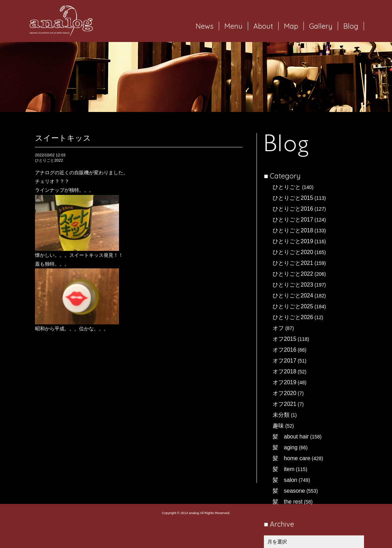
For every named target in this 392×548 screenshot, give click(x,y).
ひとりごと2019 (293, 241)
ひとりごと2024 (293, 296)
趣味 (278, 426)
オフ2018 (285, 371)
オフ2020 (285, 393)
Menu (233, 26)
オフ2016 (285, 350)
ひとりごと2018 (293, 230)
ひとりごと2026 (293, 317)
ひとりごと (287, 187)
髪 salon (285, 480)
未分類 (281, 415)
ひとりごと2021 (293, 263)
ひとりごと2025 (293, 306)
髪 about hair (291, 437)
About (263, 26)
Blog (351, 26)
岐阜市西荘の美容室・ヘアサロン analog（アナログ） (61, 21)
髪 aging (285, 447)
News (205, 26)
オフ (278, 328)
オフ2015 (285, 339)
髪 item (283, 469)
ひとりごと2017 (293, 220)
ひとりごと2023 (293, 285)
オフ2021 (285, 404)
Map (291, 26)
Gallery (321, 26)
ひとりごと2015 (293, 198)
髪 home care (292, 458)
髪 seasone (289, 491)
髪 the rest (288, 502)
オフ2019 (285, 382)
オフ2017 (285, 361)
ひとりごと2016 (293, 209)
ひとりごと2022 (293, 274)
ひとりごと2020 (293, 252)
